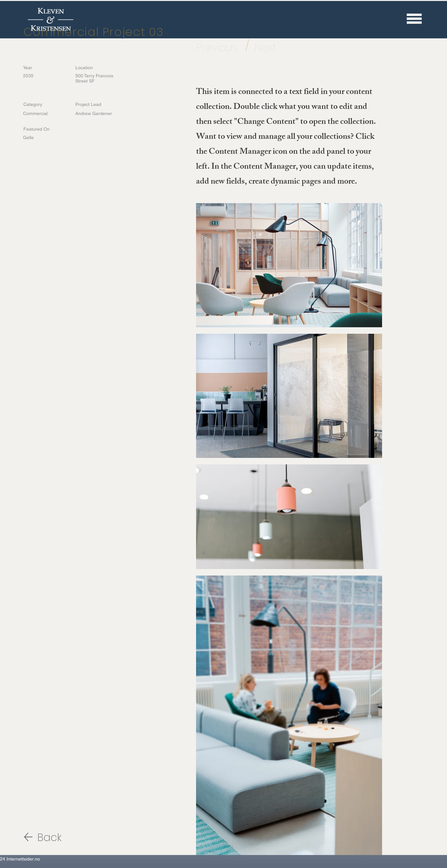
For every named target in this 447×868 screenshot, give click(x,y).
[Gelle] (44, 138)
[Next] (272, 47)
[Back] (60, 838)
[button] (414, 19)
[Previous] (220, 47)
